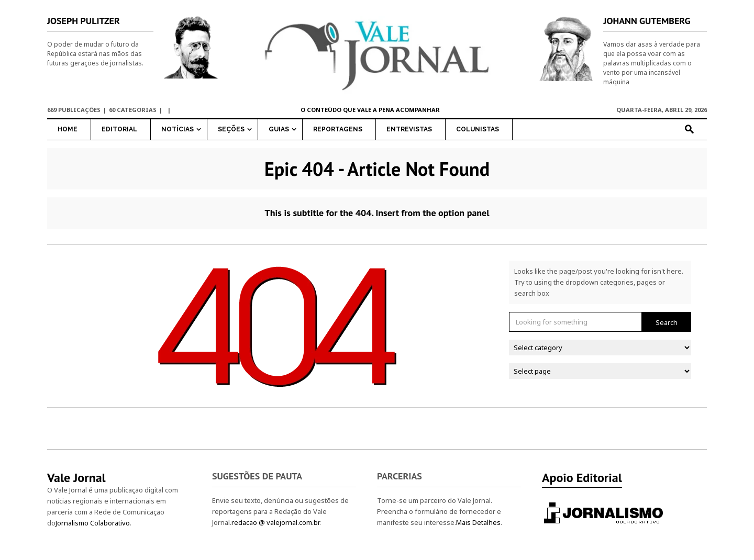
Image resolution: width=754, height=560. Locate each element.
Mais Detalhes (478, 522)
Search (667, 322)
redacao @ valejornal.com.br (275, 522)
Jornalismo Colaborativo (93, 523)
